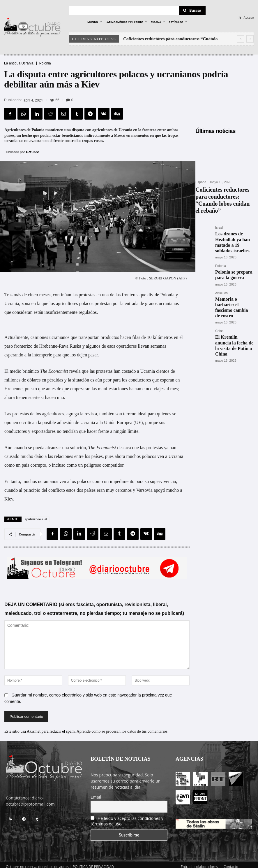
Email (96, 793)
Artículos (221, 267)
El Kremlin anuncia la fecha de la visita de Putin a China (234, 305)
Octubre (32, 152)
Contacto (231, 863)
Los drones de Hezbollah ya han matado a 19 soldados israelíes (234, 224)
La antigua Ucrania (19, 63)
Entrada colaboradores (199, 863)
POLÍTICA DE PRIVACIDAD (93, 863)
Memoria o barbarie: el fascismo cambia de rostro (233, 277)
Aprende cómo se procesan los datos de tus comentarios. (123, 727)
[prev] (241, 39)
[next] (250, 39)
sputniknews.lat (36, 515)
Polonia (45, 63)
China (219, 295)
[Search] (192, 10)
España (201, 182)
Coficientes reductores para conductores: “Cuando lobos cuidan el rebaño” (220, 193)
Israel (219, 215)
